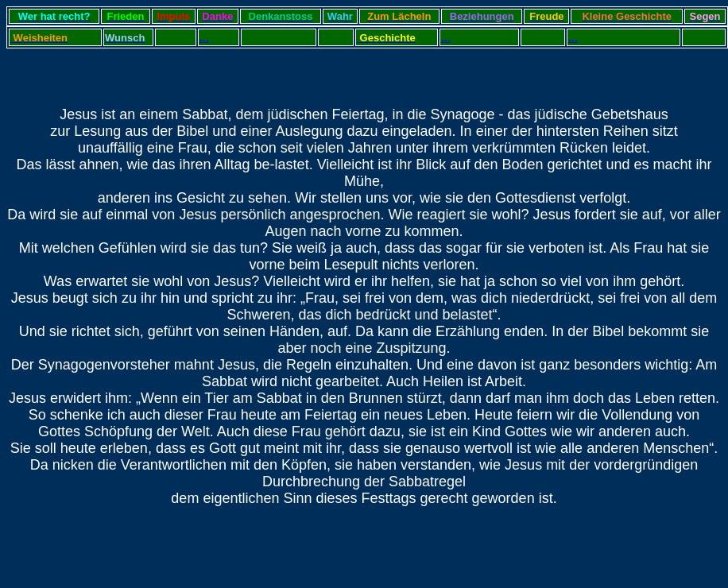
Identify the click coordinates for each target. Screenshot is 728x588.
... (161, 38)
